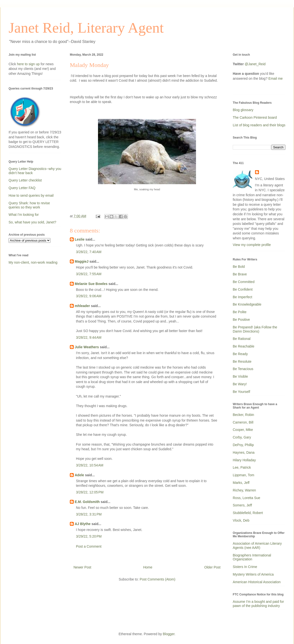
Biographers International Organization (252, 557)
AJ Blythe (83, 524)
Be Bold (239, 267)
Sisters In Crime (245, 567)
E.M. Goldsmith (87, 502)
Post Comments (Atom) (157, 579)
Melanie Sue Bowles (91, 284)
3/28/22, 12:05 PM (90, 492)
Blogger (169, 634)
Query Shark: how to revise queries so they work (29, 205)
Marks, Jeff (241, 483)
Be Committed (244, 282)
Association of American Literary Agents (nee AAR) (257, 546)
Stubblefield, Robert (248, 513)
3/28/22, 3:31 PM (89, 514)
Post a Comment (89, 546)
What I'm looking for (24, 215)
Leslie (80, 239)
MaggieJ (82, 261)
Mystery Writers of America (253, 574)
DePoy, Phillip (243, 445)
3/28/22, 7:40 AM (89, 252)
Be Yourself (241, 392)
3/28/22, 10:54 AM (90, 465)
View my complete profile (252, 245)
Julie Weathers (87, 347)
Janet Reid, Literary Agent (86, 28)
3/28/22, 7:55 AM (89, 274)
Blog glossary (243, 110)
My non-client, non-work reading (33, 262)
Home (148, 567)
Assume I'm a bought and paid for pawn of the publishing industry (258, 604)
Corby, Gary (242, 437)
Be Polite (240, 312)
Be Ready (240, 354)
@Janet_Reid (255, 64)
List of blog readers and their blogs (259, 125)
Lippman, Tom (244, 475)
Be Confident (243, 289)
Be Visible (240, 376)
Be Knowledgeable (247, 304)
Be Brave (240, 274)
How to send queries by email (31, 195)
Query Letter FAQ (22, 188)
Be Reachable (244, 346)
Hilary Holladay (244, 460)
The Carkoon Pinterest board (255, 117)
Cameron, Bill (243, 422)
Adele (79, 475)
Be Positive (241, 320)
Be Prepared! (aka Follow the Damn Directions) (255, 329)
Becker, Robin (243, 415)
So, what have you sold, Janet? (32, 222)
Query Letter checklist (25, 180)
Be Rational (242, 339)
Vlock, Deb (241, 520)
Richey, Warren (244, 490)
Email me (276, 78)
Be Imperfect (242, 297)
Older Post (212, 567)
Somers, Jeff (242, 505)
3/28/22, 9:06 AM (89, 296)
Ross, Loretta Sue (246, 498)
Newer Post (82, 567)
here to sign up (29, 64)
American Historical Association (257, 582)
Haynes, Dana (244, 452)
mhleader (82, 306)
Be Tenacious (243, 369)
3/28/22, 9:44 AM (89, 337)
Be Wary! (240, 384)
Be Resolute (242, 361)
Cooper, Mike (243, 430)
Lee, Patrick (242, 467)
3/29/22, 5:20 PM (89, 536)
